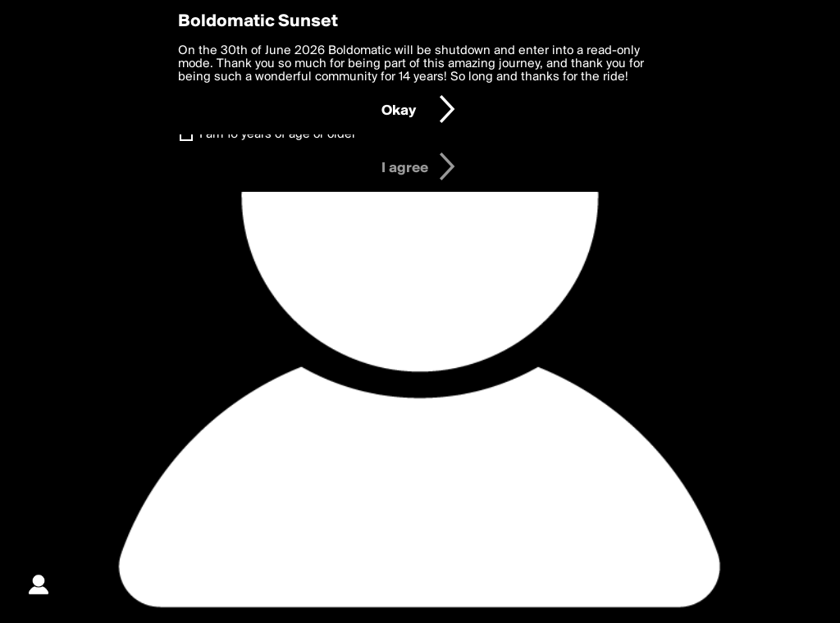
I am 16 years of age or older (278, 134)
